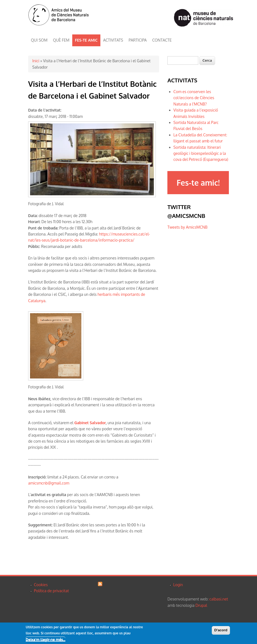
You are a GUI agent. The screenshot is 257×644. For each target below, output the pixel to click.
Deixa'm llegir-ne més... (45, 640)
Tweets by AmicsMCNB (187, 227)
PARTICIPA (138, 40)
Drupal (201, 605)
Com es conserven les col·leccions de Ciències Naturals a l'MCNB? (194, 98)
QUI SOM (39, 40)
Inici (36, 61)
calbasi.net (219, 599)
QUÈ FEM (61, 40)
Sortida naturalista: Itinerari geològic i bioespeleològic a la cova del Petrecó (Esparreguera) (201, 153)
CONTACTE (162, 40)
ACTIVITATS (113, 40)
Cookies (41, 585)
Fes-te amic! (198, 183)
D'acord (221, 631)
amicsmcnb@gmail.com (49, 483)
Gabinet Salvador (90, 423)
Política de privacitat (51, 591)
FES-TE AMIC (86, 40)
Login (178, 585)
